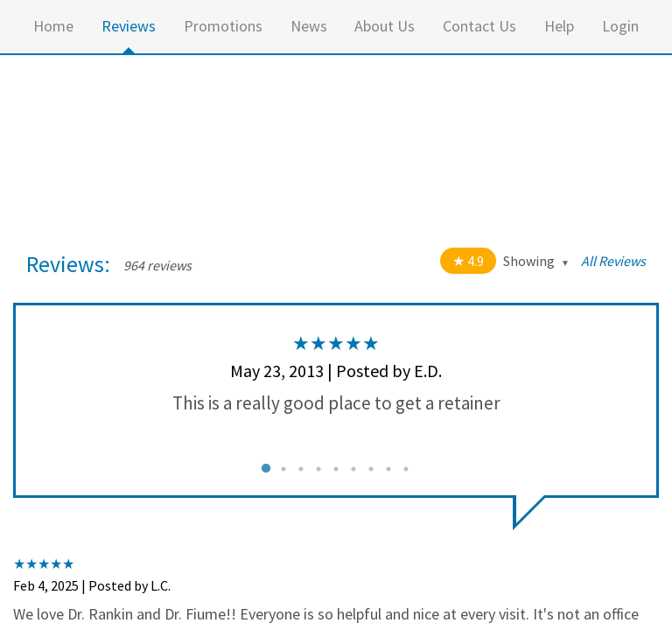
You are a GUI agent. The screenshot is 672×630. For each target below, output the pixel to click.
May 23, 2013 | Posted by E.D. (336, 371)
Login (620, 26)
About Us (385, 26)
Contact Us (479, 26)
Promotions (223, 26)
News (309, 26)
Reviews (129, 26)
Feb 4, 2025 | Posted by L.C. (92, 585)
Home (53, 26)
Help (559, 26)
